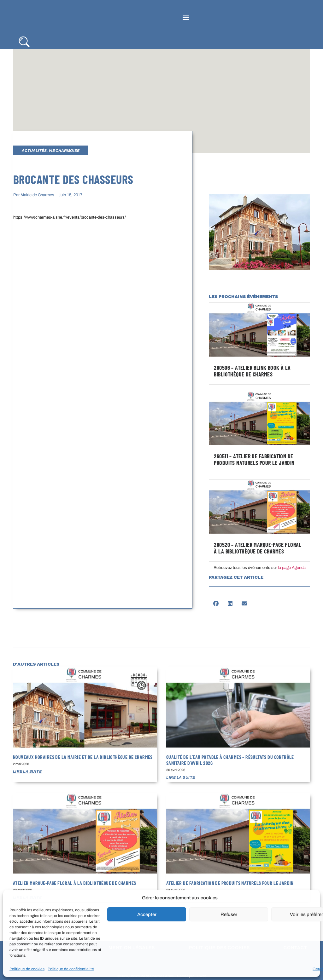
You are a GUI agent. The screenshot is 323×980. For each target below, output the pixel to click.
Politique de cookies (27, 969)
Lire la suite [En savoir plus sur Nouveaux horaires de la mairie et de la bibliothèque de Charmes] (27, 771)
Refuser (229, 914)
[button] (186, 17)
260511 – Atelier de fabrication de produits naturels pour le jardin (254, 460)
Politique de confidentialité (71, 969)
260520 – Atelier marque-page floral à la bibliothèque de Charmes (258, 548)
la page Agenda (292, 568)
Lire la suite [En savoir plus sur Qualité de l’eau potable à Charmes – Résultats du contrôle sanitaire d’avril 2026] (181, 777)
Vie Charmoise (64, 151)
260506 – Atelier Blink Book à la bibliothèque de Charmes (252, 371)
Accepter (147, 914)
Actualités (34, 151)
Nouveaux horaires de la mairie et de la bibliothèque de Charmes (83, 757)
